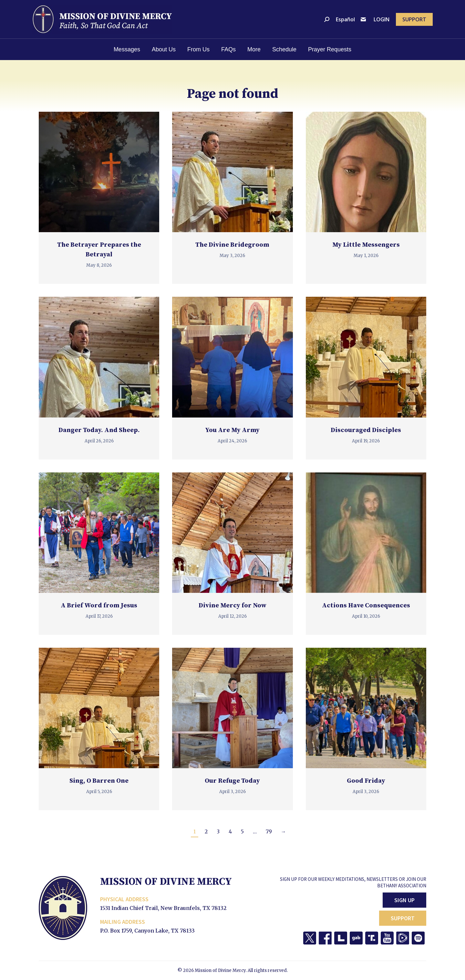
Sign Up (404, 900)
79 (269, 831)
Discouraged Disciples (366, 430)
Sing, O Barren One (99, 781)
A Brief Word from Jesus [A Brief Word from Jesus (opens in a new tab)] (99, 606)
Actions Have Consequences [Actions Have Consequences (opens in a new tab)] (366, 606)
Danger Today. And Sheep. (99, 430)
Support (403, 918)
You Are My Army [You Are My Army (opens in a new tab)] (232, 430)
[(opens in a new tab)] (99, 172)
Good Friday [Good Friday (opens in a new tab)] (366, 781)
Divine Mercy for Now (232, 606)
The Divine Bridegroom (232, 245)
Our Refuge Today (232, 781)
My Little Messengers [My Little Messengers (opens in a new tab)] (366, 245)
